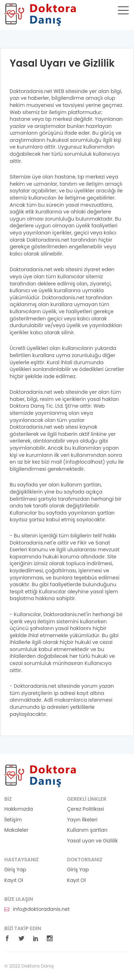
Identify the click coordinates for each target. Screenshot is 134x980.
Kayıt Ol (14, 880)
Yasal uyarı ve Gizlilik (93, 841)
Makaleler (16, 830)
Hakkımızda (19, 809)
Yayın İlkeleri (82, 820)
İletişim (13, 820)
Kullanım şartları (87, 830)
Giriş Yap (15, 870)
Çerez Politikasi (86, 809)
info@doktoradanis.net (37, 909)
